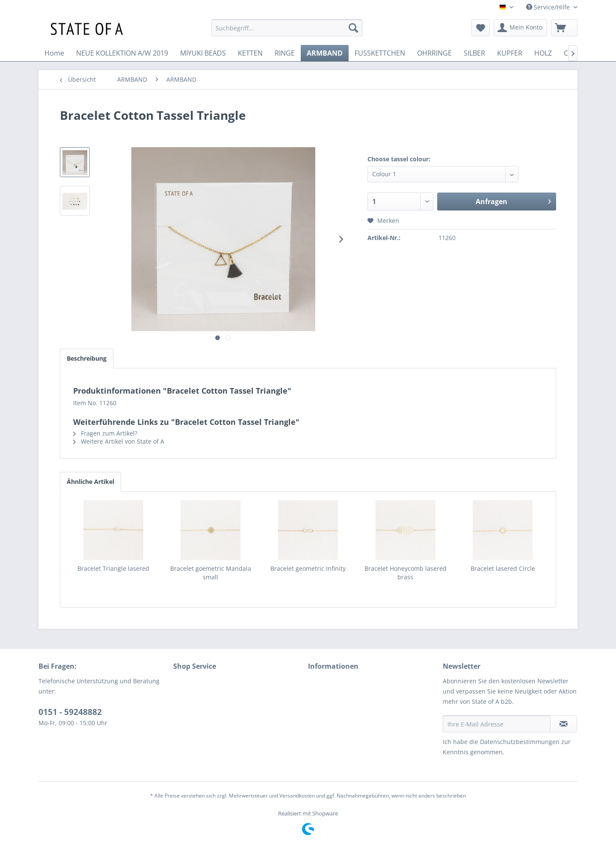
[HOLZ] (543, 53)
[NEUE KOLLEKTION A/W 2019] (122, 53)
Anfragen (513, 200)
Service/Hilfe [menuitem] (549, 7)
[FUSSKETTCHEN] (380, 53)
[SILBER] (474, 53)
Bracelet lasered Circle (503, 568)
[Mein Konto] (520, 28)
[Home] (54, 53)
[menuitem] (287, 28)
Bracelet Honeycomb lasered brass (406, 573)
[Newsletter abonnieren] (564, 724)
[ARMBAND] (325, 53)
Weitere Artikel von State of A (119, 441)
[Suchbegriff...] (287, 28)
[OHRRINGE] (434, 53)
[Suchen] (353, 28)
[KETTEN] (250, 53)
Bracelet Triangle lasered (113, 568)
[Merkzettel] (481, 28)
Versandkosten (297, 796)
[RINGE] (285, 53)
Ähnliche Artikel (90, 482)
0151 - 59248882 (70, 712)
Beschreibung (87, 358)
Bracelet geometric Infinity (308, 568)
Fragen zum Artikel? (105, 433)
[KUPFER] (510, 53)
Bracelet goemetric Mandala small (211, 573)
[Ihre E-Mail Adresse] (497, 724)
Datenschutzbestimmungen (520, 742)
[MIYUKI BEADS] (203, 53)
